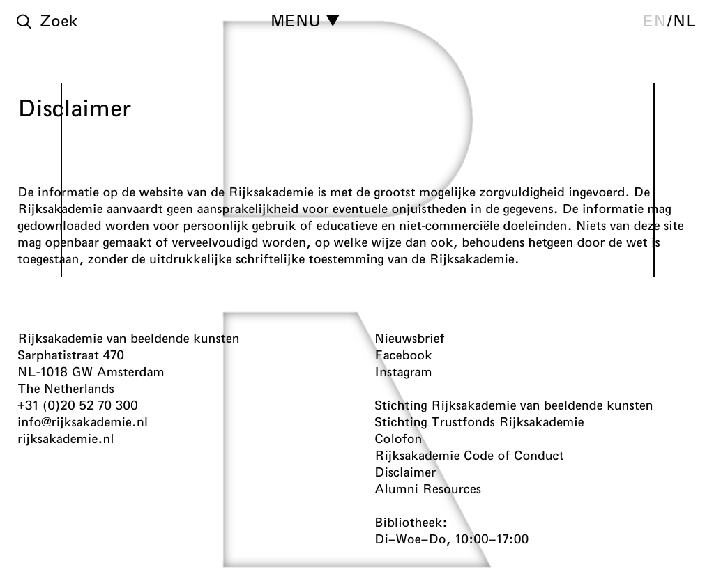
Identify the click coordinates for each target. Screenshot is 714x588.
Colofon (398, 438)
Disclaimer (405, 472)
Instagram (403, 371)
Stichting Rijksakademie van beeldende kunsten (514, 405)
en (655, 20)
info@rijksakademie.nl (83, 421)
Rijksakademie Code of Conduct (469, 455)
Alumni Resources (428, 488)
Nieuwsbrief (410, 338)
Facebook (403, 355)
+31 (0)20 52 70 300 (78, 405)
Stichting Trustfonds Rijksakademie (479, 421)
